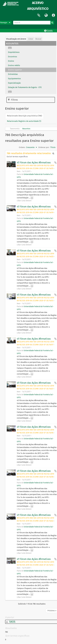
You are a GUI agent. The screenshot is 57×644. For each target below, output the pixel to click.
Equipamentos (14, 79)
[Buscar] (52, 23)
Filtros (13, 100)
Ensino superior (15, 70)
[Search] (34, 23)
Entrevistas (13, 74)
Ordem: (22, 147)
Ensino (11, 61)
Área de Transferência (39, 15)
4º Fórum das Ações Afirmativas (34, 163)
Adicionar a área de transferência (55, 163)
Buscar (38, 39)
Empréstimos (14, 52)
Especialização (14, 83)
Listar (31, 39)
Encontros (12, 57)
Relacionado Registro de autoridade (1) (24, 121)
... (10, 48)
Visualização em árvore (16, 39)
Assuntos (26, 129)
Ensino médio (14, 65)
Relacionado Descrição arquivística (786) (24, 116)
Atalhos (53, 15)
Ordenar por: (44, 147)
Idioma (46, 15)
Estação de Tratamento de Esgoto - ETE (25, 87)
